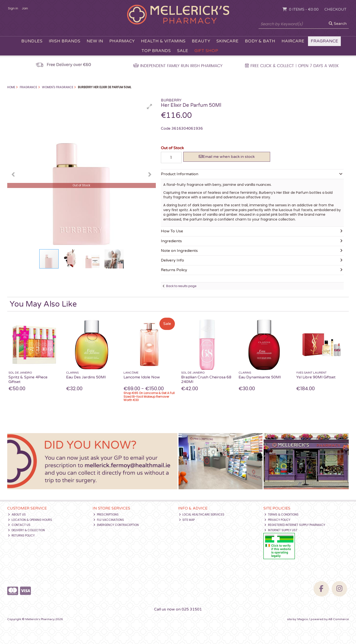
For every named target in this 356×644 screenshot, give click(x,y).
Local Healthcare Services (202, 514)
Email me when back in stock (227, 157)
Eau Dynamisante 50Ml (260, 377)
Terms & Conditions (281, 514)
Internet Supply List (281, 530)
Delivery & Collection (26, 530)
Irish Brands (65, 41)
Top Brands (156, 51)
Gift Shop (206, 51)
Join (25, 8)
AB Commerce (339, 619)
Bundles (32, 41)
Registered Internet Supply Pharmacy (295, 525)
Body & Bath (260, 41)
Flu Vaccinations (109, 520)
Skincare (227, 41)
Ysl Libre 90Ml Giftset (316, 377)
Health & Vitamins (163, 41)
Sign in (13, 8)
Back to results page (181, 286)
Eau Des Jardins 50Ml (86, 377)
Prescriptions (106, 514)
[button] (150, 107)
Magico (303, 619)
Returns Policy (21, 535)
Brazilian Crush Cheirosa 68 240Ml (206, 379)
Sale (183, 51)
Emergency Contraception (116, 525)
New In (95, 41)
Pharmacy (122, 41)
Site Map (187, 520)
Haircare (293, 41)
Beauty (201, 41)
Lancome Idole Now (142, 377)
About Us (17, 514)
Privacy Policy (277, 520)
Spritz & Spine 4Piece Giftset (28, 379)
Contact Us (19, 525)
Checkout (335, 9)
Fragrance (324, 41)
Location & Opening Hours (30, 520)
